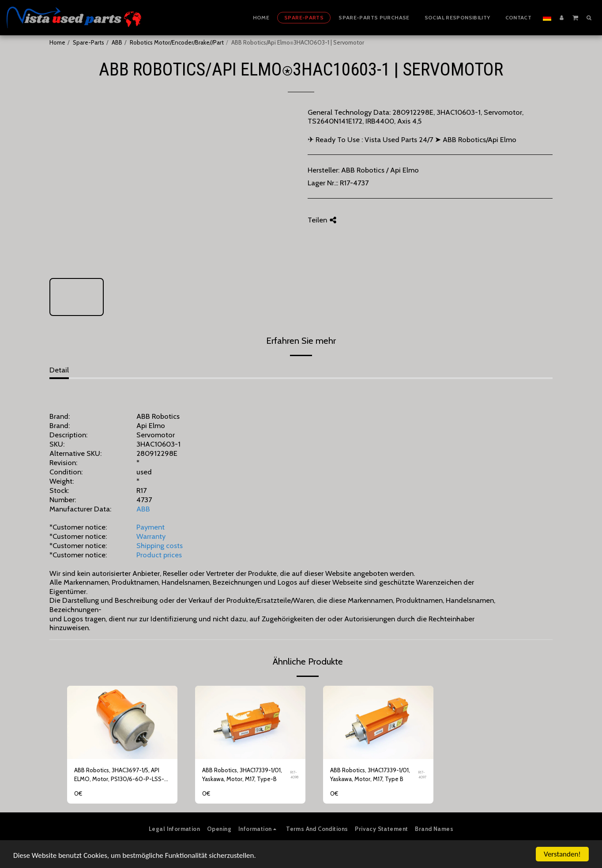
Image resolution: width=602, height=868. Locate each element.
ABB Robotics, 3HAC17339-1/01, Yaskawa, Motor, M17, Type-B (242, 774)
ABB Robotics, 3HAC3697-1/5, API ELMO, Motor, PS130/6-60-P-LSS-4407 (119, 775)
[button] (575, 17)
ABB (117, 42)
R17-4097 (422, 775)
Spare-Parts (88, 42)
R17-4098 (294, 775)
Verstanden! (562, 854)
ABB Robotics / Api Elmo (380, 170)
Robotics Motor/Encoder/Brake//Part (177, 42)
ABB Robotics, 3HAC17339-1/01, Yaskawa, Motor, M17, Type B (370, 774)
